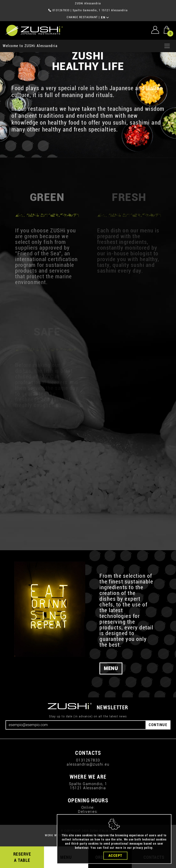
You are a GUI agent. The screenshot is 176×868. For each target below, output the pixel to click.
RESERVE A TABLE (22, 857)
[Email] (76, 725)
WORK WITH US (55, 835)
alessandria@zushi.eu (88, 764)
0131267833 (61, 10)
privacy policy (143, 857)
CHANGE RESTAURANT (82, 17)
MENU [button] (111, 668)
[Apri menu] (167, 46)
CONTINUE (158, 725)
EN (105, 17)
